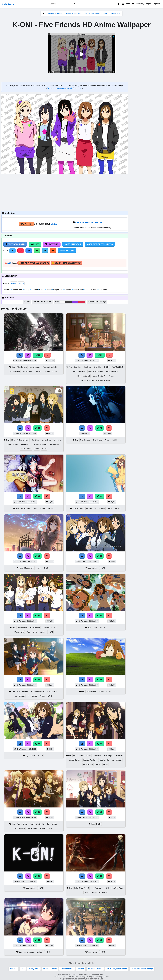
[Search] (75, 4)
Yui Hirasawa (15, 371)
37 (100, 744)
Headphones (97, 440)
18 (100, 940)
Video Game (17, 290)
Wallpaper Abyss (55, 13)
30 (38, 940)
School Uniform (23, 440)
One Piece (102, 290)
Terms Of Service (50, 969)
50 (100, 496)
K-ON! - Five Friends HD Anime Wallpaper (103, 13)
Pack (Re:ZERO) (79, 371)
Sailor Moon (77, 290)
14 (100, 812)
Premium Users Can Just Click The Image (65, 88)
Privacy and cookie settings (142, 969)
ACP (9, 263)
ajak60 (54, 224)
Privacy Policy (34, 969)
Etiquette (81, 969)
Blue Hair (77, 367)
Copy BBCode (67, 251)
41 (38, 616)
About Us (14, 969)
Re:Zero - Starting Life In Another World (96, 380)
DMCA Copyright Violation (117, 969)
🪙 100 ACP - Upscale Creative (34, 263)
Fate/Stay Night (117, 888)
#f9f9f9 (63, 302)
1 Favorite (52, 244)
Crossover (103, 892)
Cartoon (34, 290)
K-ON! (21, 283)
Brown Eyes (46, 440)
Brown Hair (58, 440)
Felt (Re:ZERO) (118, 367)
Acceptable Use (67, 969)
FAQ (23, 969)
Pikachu (89, 508)
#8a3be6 (75, 302)
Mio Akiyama (28, 371)
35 (38, 680)
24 (38, 744)
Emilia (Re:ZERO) (99, 376)
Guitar (35, 508)
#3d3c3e (69, 302)
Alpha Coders (8, 4)
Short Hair (98, 367)
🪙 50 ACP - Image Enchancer (67, 263)
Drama (49, 290)
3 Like (35, 244)
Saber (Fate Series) (82, 888)
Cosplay (68, 290)
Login (148, 4)
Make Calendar (73, 244)
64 (38, 428)
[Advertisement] (65, 192)
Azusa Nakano (35, 367)
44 (38, 496)
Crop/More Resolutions (100, 244)
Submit (126, 4)
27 (100, 616)
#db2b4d (82, 302)
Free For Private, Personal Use (89, 222)
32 (100, 680)
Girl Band (39, 371)
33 (100, 556)
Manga (26, 290)
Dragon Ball (58, 290)
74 (100, 428)
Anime (14, 283)
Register (156, 4)
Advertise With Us (95, 969)
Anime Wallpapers (74, 13)
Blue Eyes (87, 367)
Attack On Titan (90, 290)
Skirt (13, 440)
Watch (42, 290)
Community (138, 4)
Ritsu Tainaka (22, 367)
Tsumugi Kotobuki (50, 367)
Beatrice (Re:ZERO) (96, 371)
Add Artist (26, 224)
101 (100, 355)
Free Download (15, 244)
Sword (87, 892)
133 (38, 355)
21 (38, 876)
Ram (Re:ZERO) (112, 371)
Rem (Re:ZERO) (84, 376)
